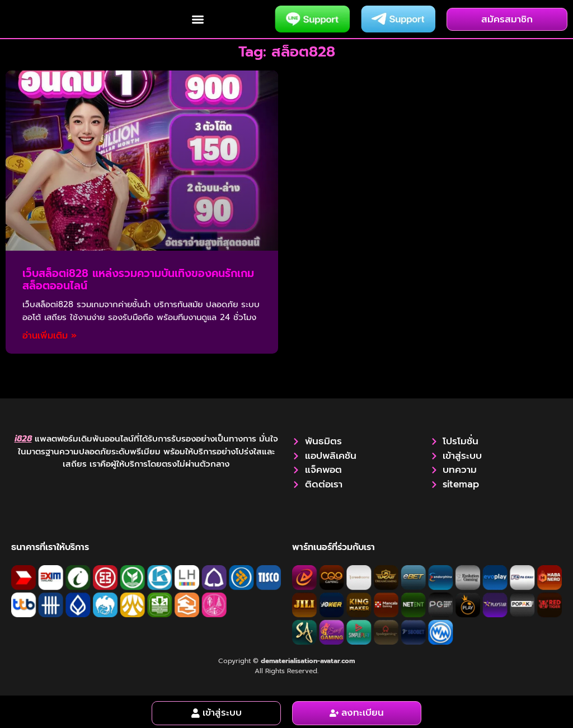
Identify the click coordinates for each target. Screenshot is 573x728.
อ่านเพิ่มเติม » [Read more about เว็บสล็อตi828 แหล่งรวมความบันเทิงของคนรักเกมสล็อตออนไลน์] (50, 339)
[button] (198, 21)
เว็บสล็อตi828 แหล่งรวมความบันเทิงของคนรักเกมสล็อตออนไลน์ (138, 283)
